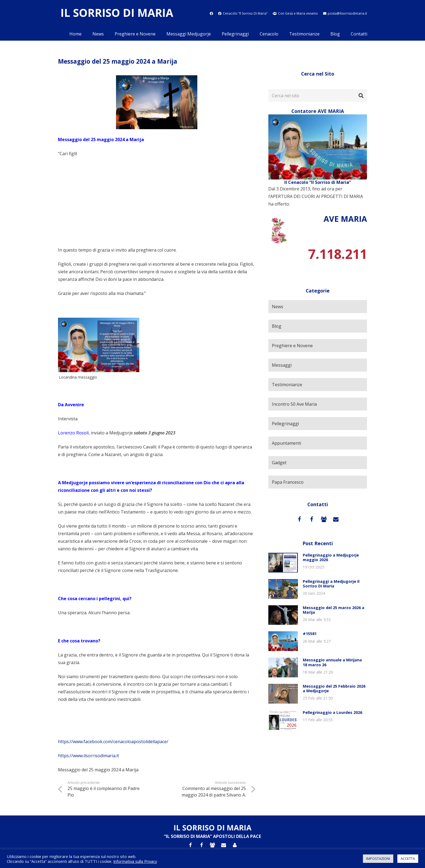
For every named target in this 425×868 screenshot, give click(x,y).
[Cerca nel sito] (318, 96)
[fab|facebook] (211, 13)
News (278, 307)
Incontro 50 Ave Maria (294, 404)
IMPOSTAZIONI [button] (378, 859)
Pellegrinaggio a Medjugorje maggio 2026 (331, 557)
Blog (277, 326)
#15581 (310, 634)
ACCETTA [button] (408, 859)
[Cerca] (361, 96)
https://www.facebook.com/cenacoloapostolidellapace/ (113, 742)
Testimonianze (287, 385)
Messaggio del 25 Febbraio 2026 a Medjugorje (334, 688)
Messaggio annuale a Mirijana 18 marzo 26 (332, 662)
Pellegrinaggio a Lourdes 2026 (332, 712)
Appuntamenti (286, 443)
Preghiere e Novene (292, 346)
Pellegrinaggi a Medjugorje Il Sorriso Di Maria (331, 584)
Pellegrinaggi (285, 424)
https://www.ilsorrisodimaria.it (88, 756)
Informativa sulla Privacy (135, 861)
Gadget (279, 463)
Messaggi (282, 365)
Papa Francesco (288, 482)
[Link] (117, 14)
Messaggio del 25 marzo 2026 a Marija (334, 610)
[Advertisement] (157, 202)
